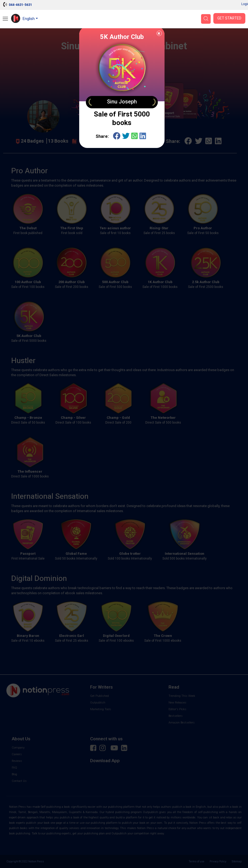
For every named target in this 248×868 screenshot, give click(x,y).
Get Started (229, 18)
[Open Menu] (5, 19)
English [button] (29, 19)
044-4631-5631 (20, 5)
